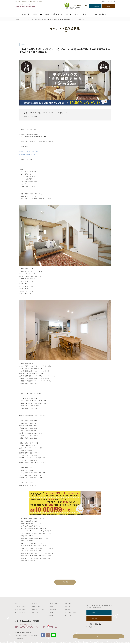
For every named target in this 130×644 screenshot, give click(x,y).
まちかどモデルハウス (38, 610)
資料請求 (96, 6)
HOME (17, 604)
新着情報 (51, 613)
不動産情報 (68, 604)
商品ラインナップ (20, 613)
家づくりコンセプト (21, 610)
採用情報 (51, 616)
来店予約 (67, 607)
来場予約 (110, 6)
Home (17, 19)
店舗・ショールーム (37, 613)
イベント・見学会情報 (24, 19)
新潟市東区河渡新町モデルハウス (29, 154)
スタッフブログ (53, 604)
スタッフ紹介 (52, 610)
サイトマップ (111, 2)
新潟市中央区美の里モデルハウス (29, 152)
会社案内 (104, 2)
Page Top (121, 637)
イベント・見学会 (20, 607)
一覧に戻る (65, 582)
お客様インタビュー (37, 607)
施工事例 (34, 604)
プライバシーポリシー (71, 613)
